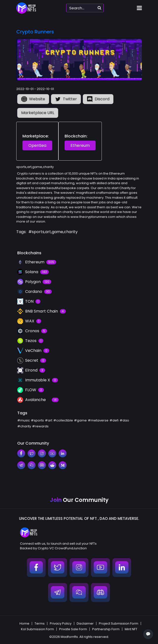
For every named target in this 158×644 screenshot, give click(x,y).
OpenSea (37, 145)
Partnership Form (106, 629)
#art (49, 420)
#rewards (40, 426)
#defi (114, 420)
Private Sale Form (73, 629)
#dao (124, 420)
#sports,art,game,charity (53, 232)
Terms (40, 623)
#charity (24, 426)
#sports (37, 420)
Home (24, 623)
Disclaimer (85, 623)
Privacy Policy (61, 623)
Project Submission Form (119, 623)
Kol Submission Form (37, 629)
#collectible (63, 420)
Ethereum (80, 145)
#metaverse (98, 420)
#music (24, 420)
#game (80, 420)
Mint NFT (131, 629)
